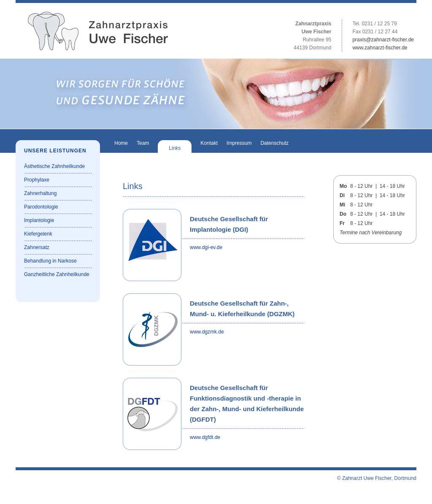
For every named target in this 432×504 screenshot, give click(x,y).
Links (175, 148)
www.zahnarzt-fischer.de (380, 48)
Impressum (239, 143)
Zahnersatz (37, 247)
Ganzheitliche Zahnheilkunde (57, 274)
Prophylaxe (37, 180)
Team (143, 143)
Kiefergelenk (38, 234)
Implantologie (39, 220)
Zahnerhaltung (40, 193)
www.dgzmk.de (207, 332)
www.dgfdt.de (205, 437)
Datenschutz (274, 143)
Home (121, 143)
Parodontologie (41, 207)
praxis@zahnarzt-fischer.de (383, 40)
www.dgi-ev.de (206, 247)
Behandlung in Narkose (50, 261)
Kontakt (209, 143)
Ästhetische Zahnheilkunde (54, 166)
